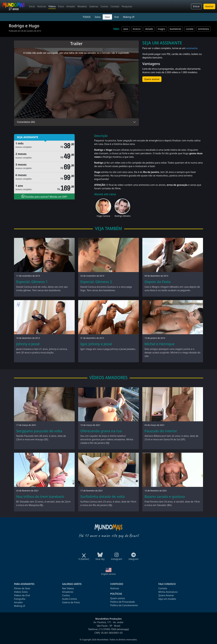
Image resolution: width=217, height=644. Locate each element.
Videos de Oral (22, 595)
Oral (116, 17)
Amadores (68, 592)
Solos (98, 17)
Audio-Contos (70, 599)
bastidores (176, 29)
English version (108, 574)
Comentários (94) (26, 122)
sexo (126, 29)
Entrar (196, 6)
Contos (104, 6)
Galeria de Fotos (71, 602)
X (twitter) (84, 558)
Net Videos (68, 588)
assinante (192, 48)
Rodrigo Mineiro (123, 216)
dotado (149, 29)
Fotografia (20, 599)
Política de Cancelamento (124, 605)
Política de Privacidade (123, 602)
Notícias (42, 6)
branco (137, 29)
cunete (190, 29)
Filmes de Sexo (22, 588)
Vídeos (52, 6)
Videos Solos (21, 592)
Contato (115, 6)
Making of (19, 606)
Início (32, 6)
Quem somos (118, 598)
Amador (71, 6)
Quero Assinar (166, 595)
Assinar (209, 6)
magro (161, 29)
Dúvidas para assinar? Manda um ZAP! (44, 196)
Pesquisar (127, 6)
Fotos (61, 6)
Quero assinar (152, 79)
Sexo (107, 17)
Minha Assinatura (168, 592)
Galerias (94, 6)
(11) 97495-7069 (107, 629)
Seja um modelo (167, 599)
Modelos (82, 6)
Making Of (129, 17)
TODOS (87, 17)
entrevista (203, 29)
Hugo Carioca (103, 216)
